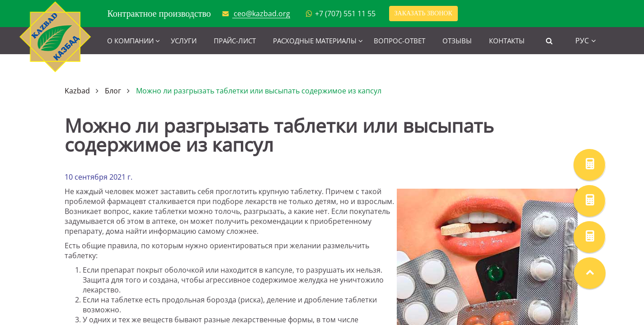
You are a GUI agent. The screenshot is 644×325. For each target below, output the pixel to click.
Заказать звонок (423, 13)
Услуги (184, 41)
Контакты (507, 41)
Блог (113, 91)
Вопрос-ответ (400, 41)
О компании (130, 41)
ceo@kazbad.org (262, 14)
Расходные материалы (315, 41)
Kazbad (77, 91)
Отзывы (457, 41)
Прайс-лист (235, 41)
